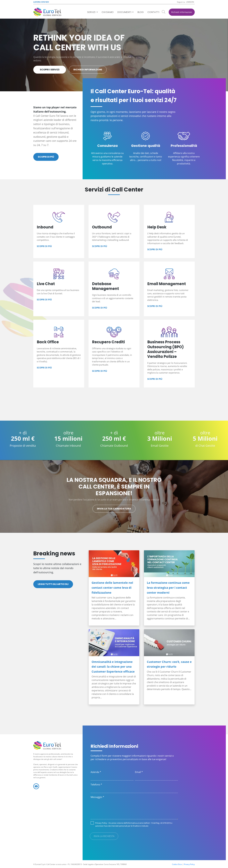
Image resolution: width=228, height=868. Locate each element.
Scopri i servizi (50, 70)
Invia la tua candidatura (114, 509)
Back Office (59, 354)
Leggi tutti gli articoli (53, 584)
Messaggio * (97, 797)
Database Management (114, 289)
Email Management (169, 289)
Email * (139, 772)
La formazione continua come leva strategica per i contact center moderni (168, 588)
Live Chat (59, 289)
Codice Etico (177, 864)
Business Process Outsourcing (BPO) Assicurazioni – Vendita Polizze (169, 354)
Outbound (114, 231)
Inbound (59, 231)
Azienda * (96, 772)
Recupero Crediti (114, 354)
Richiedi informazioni (182, 12)
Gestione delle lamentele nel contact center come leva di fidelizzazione (112, 588)
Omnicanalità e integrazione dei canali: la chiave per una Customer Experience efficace (113, 667)
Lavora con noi (41, 2)
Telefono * (96, 785)
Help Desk (169, 231)
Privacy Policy (101, 823)
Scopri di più (46, 157)
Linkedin (190, 2)
